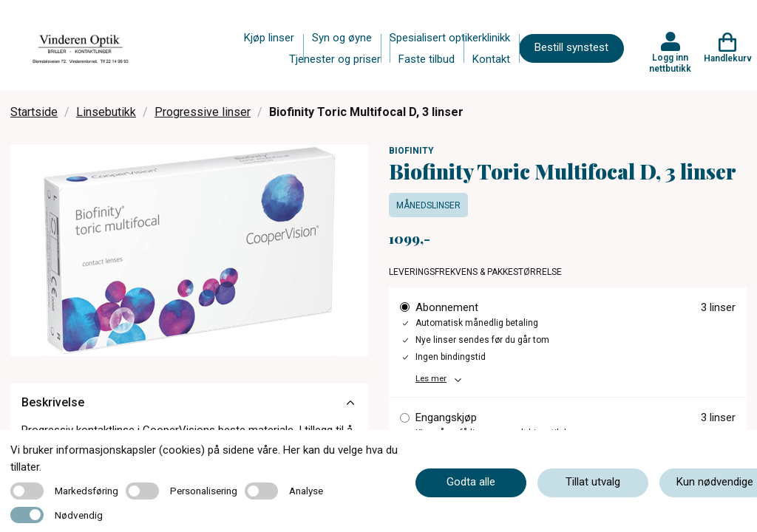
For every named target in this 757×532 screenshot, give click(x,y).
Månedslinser (428, 205)
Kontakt (491, 59)
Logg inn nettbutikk (670, 63)
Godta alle (471, 482)
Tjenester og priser (335, 59)
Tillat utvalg (593, 482)
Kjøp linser (269, 38)
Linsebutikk (106, 112)
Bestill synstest (571, 47)
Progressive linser (203, 112)
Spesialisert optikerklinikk (450, 38)
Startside (34, 112)
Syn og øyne (342, 38)
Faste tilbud (427, 59)
